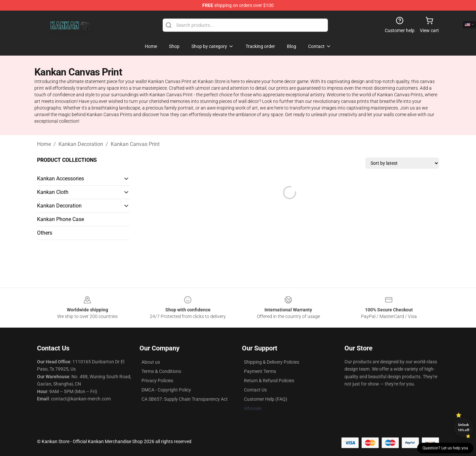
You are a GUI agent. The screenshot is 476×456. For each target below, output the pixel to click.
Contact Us (255, 390)
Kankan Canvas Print (135, 144)
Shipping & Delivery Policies (272, 362)
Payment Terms (260, 371)
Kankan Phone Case (60, 219)
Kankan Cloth (53, 192)
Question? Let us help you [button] (445, 448)
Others (45, 233)
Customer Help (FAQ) (266, 399)
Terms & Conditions (161, 371)
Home (44, 144)
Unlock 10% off (464, 427)
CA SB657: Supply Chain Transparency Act (185, 399)
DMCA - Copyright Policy (166, 390)
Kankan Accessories (60, 179)
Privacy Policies (157, 381)
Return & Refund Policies (269, 381)
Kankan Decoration (81, 144)
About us (151, 362)
